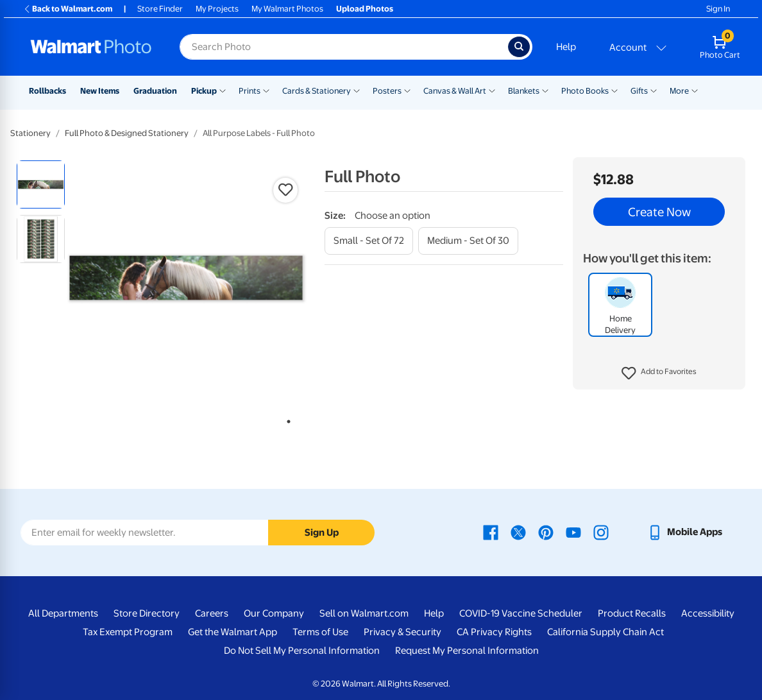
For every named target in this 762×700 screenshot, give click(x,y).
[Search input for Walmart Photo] (344, 47)
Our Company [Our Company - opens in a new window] (274, 613)
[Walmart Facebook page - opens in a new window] (491, 532)
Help (566, 47)
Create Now (659, 212)
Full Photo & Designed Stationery (127, 133)
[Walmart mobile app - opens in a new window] (685, 532)
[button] (659, 373)
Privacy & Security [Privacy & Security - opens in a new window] (402, 632)
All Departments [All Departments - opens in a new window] (63, 613)
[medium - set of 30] (468, 241)
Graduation (155, 91)
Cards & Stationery (317, 91)
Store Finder (160, 9)
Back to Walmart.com (68, 9)
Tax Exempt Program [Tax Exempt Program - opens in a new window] (128, 632)
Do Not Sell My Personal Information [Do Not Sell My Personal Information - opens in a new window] (302, 651)
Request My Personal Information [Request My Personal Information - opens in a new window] (467, 651)
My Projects (217, 9)
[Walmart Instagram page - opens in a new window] (601, 532)
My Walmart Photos (287, 9)
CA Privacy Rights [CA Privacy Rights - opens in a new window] (494, 632)
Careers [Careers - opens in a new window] (212, 613)
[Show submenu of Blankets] (545, 90)
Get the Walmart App (233, 632)
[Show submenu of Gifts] (654, 90)
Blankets (524, 91)
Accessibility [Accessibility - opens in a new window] (708, 613)
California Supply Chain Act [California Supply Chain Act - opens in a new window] (605, 632)
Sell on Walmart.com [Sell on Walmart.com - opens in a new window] (364, 613)
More (679, 91)
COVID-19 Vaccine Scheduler (521, 613)
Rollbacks (47, 91)
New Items (100, 91)
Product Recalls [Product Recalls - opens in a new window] (632, 613)
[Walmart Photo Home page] (91, 47)
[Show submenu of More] (695, 90)
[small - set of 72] (369, 241)
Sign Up (322, 533)
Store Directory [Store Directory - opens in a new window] (147, 613)
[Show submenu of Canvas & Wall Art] (492, 90)
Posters (387, 91)
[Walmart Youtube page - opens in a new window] (573, 532)
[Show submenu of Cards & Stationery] (357, 90)
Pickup (204, 91)
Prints (250, 91)
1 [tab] (286, 419)
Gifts (639, 91)
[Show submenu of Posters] (407, 90)
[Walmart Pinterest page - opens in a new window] (546, 532)
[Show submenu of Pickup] (223, 90)
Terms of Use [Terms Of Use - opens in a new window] (320, 632)
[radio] (41, 184)
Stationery (30, 133)
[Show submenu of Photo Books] (614, 90)
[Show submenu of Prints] (266, 90)
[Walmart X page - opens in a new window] (518, 532)
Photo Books (585, 91)
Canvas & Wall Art (455, 91)
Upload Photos (365, 9)
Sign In (718, 9)
